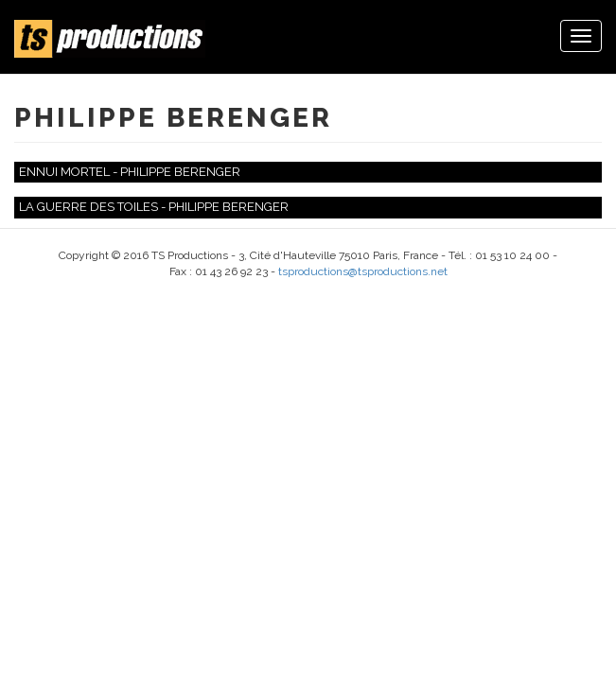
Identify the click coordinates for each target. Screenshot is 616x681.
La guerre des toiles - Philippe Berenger (154, 207)
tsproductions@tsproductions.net (363, 271)
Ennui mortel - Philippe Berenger (130, 172)
